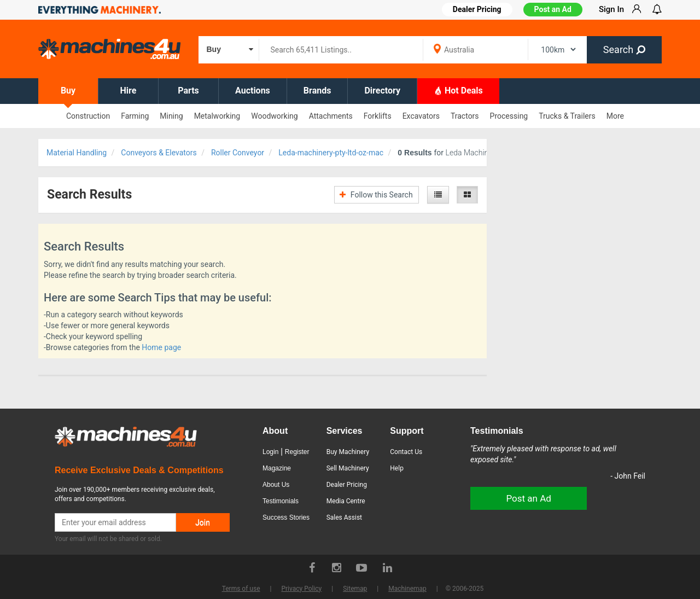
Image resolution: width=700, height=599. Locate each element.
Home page (161, 347)
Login (270, 452)
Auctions (253, 91)
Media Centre (346, 501)
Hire (129, 91)
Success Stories (286, 517)
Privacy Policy (301, 589)
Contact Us (406, 452)
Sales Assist (344, 517)
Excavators (421, 116)
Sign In (611, 9)
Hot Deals (458, 90)
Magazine (277, 468)
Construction (88, 116)
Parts (188, 91)
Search (624, 50)
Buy (68, 91)
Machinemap (407, 589)
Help (397, 468)
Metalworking (217, 116)
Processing (509, 116)
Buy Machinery (348, 452)
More (615, 116)
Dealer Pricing (347, 485)
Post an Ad (553, 9)
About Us (276, 485)
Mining (171, 116)
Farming (135, 116)
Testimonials (281, 501)
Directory (382, 91)
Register (297, 452)
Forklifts (378, 116)
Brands (317, 91)
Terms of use (241, 589)
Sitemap (355, 589)
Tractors (465, 116)
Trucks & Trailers (567, 116)
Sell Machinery (348, 468)
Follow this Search (376, 195)
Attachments (331, 116)
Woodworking (274, 116)
